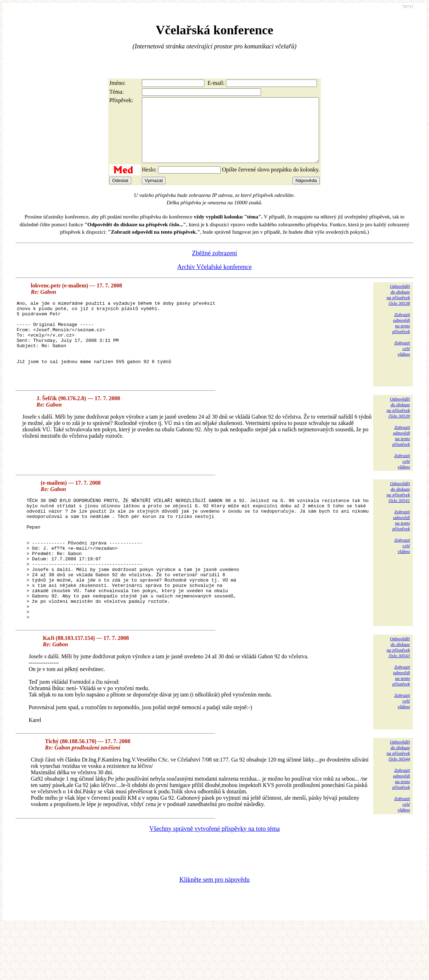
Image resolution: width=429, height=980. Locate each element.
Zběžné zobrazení (214, 266)
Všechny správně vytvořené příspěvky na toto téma (214, 882)
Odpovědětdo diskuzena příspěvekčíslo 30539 (398, 436)
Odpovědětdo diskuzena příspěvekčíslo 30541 (398, 521)
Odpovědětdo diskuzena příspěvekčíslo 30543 (398, 700)
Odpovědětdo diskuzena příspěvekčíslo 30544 (398, 803)
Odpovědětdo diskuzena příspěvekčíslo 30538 (398, 307)
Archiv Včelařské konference (214, 280)
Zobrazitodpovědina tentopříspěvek (401, 336)
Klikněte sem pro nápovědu (214, 933)
